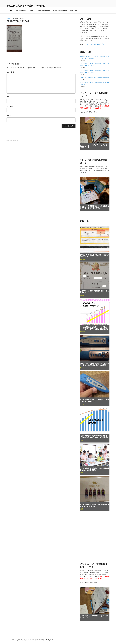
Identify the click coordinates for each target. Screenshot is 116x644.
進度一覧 (82, 295)
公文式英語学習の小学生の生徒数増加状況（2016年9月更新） (94, 506)
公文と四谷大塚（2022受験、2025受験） (27, 6)
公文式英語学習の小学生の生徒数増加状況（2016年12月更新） (94, 469)
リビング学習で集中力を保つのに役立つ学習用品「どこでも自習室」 (94, 207)
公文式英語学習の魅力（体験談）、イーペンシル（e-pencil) (94, 401)
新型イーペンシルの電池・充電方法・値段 (65, 10)
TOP (11, 10)
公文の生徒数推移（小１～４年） (25, 10)
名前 (9, 97)
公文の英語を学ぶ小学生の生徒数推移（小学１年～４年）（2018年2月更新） (94, 328)
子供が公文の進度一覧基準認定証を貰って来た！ (94, 292)
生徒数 (81, 440)
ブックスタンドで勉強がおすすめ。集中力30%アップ (94, 146)
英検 (81, 259)
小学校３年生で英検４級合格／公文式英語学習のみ (94, 78)
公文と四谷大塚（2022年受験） (96, 44)
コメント (10, 72)
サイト (9, 116)
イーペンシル (83, 368)
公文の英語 (83, 332)
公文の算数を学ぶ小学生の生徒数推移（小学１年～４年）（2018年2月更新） (94, 437)
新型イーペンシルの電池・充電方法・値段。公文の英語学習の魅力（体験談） (94, 364)
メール (10, 106)
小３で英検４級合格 (44, 10)
